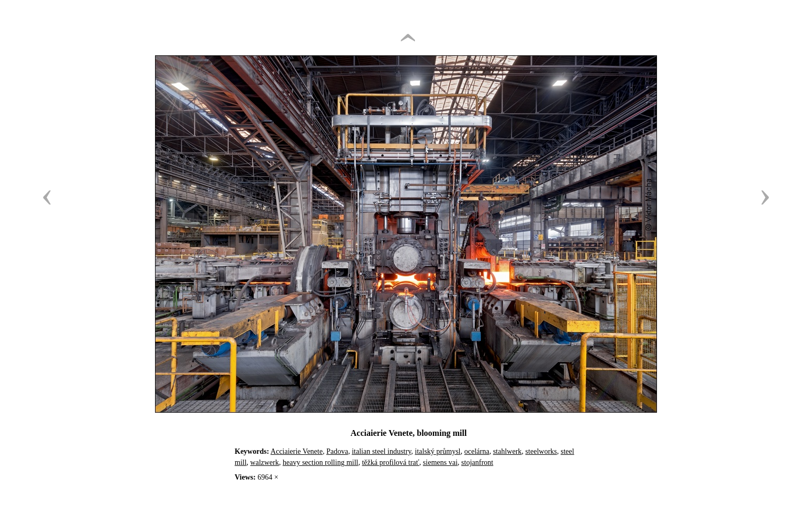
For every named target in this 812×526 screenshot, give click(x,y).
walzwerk (265, 462)
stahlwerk (507, 451)
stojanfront (477, 462)
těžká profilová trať (390, 462)
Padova (337, 451)
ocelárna (477, 451)
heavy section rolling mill (320, 462)
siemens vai (440, 462)
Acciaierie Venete (297, 451)
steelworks (541, 451)
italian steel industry (381, 451)
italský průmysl (438, 451)
